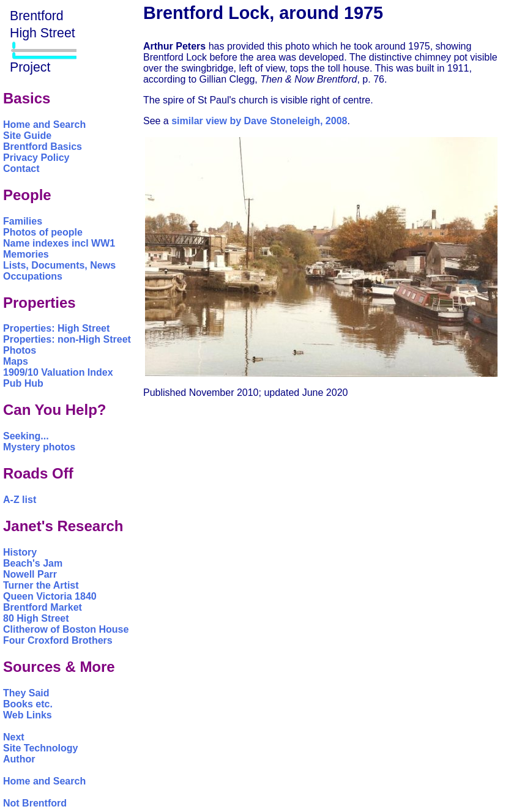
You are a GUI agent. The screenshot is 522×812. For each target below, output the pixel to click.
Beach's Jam (33, 563)
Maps (16, 361)
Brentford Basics (43, 147)
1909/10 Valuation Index (58, 372)
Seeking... (26, 436)
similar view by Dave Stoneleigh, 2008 (259, 121)
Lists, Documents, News (59, 265)
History (20, 552)
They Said (26, 693)
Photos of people (43, 232)
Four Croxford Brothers (58, 640)
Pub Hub (23, 383)
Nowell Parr (30, 574)
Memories (26, 254)
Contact (21, 169)
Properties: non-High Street (67, 339)
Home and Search (44, 125)
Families (23, 221)
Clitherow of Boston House (66, 629)
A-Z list (20, 500)
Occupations (33, 276)
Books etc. (28, 704)
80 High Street (36, 618)
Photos (20, 350)
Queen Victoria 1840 (50, 596)
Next (14, 737)
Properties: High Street (56, 328)
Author (19, 759)
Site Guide (27, 136)
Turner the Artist (41, 585)
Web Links (28, 715)
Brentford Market (43, 607)
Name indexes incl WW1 (59, 243)
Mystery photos (39, 447)
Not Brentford (35, 803)
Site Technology (40, 748)
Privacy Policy (36, 158)
